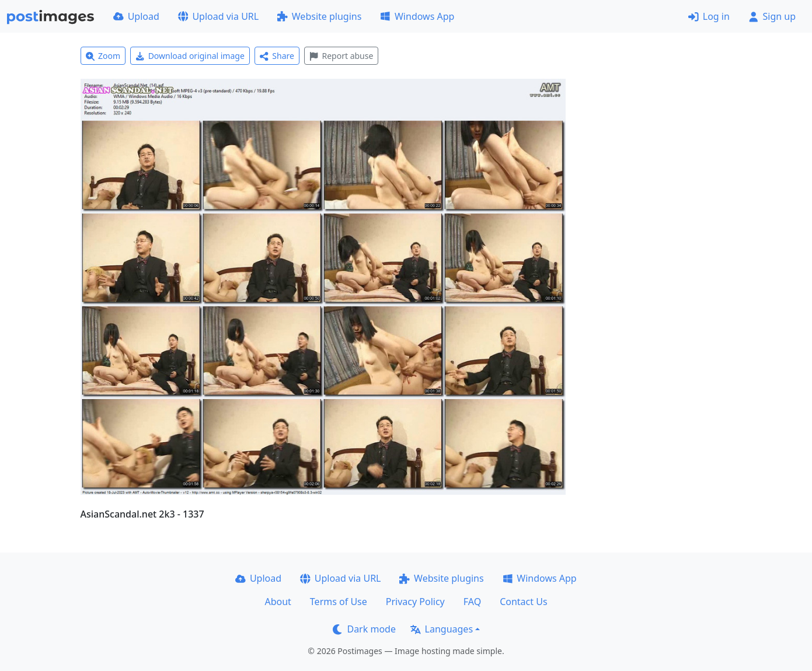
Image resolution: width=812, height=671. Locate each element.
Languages (442, 629)
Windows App (417, 16)
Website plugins (319, 16)
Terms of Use (339, 602)
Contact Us (523, 602)
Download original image (190, 56)
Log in (709, 16)
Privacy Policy (415, 602)
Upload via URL (218, 16)
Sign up (772, 16)
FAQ (472, 602)
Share (277, 56)
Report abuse (341, 56)
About (278, 602)
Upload (136, 16)
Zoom (103, 56)
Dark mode (364, 629)
